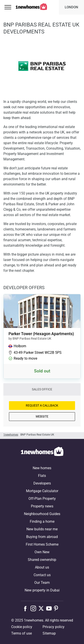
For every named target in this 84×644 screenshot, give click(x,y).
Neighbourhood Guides (42, 514)
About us (42, 567)
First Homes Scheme (42, 544)
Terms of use (22, 633)
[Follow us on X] (42, 608)
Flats (42, 476)
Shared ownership (42, 560)
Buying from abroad (42, 537)
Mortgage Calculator (42, 491)
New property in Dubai (42, 590)
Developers (42, 483)
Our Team (42, 583)
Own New (42, 552)
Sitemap (49, 633)
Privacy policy (54, 627)
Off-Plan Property (42, 499)
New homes (42, 468)
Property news (42, 506)
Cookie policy (22, 627)
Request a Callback (42, 405)
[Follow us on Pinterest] (58, 608)
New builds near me (42, 529)
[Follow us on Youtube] (50, 608)
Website (42, 416)
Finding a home (42, 521)
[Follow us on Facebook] (26, 608)
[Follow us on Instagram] (34, 608)
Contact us (42, 575)
